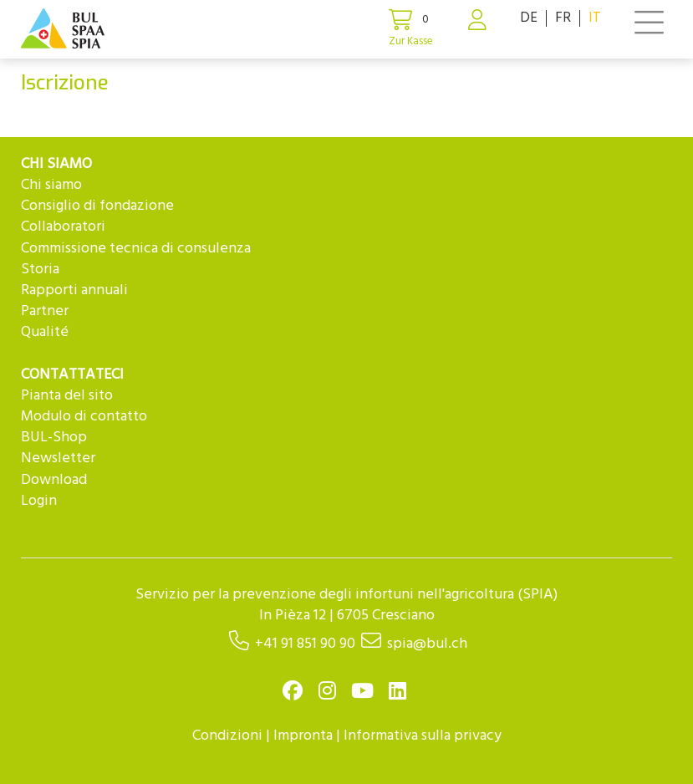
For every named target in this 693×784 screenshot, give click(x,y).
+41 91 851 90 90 (305, 644)
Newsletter (58, 458)
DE (529, 18)
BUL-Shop (54, 438)
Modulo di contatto (84, 417)
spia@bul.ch (427, 644)
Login (39, 501)
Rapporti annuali (74, 290)
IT (595, 18)
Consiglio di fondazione (97, 206)
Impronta (303, 736)
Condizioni (227, 736)
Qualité (45, 332)
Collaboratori (63, 227)
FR (563, 18)
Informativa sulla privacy (423, 736)
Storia (40, 270)
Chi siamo (51, 185)
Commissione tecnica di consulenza (136, 249)
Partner (45, 311)
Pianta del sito (67, 396)
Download (54, 480)
